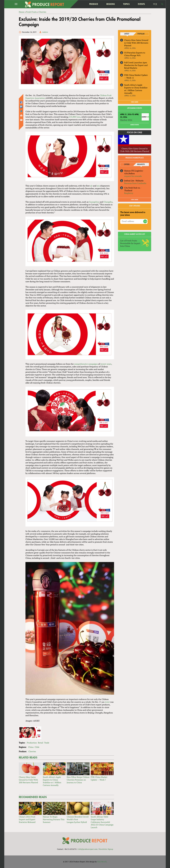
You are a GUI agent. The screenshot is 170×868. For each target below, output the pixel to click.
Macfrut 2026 (126, 120)
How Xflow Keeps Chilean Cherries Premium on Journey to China (78, 780)
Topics (126, 4)
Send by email (21, 120)
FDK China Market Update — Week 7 (99, 778)
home (80, 4)
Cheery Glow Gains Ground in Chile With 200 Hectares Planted (28, 780)
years (109, 364)
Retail (40, 743)
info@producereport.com (88, 849)
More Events (135, 125)
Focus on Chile (135, 132)
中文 (155, 4)
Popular (141, 34)
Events (141, 4)
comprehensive (81, 364)
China (31, 747)
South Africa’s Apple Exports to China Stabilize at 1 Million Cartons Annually (52, 781)
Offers (127, 164)
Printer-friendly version (21, 116)
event (107, 702)
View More (135, 200)
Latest (127, 34)
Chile (37, 747)
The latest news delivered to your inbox (133, 214)
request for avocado (133, 176)
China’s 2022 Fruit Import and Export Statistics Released (27, 819)
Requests (141, 164)
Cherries (32, 751)
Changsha (108, 202)
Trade (47, 743)
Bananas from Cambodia (135, 183)
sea (98, 186)
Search (162, 4)
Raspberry (129, 193)
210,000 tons (75, 117)
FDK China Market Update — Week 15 (136, 76)
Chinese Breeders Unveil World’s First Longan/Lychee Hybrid (78, 819)
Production (32, 743)
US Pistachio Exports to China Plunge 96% (135, 54)
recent (103, 364)
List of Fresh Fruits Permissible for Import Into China (130, 243)
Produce (94, 4)
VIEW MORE (135, 102)
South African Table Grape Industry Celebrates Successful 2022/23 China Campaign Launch (102, 822)
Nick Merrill (102, 862)
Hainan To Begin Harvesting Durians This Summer (54, 819)
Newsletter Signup (106, 849)
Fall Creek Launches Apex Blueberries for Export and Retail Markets (136, 65)
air (91, 186)
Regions (111, 4)
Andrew (45, 32)
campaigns (93, 364)
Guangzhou (94, 202)
